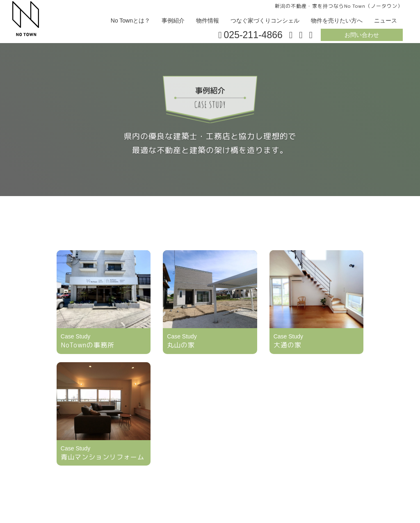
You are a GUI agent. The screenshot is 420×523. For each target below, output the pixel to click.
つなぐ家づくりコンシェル (265, 21)
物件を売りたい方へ (337, 21)
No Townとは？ (130, 21)
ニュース (386, 21)
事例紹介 (173, 21)
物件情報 (208, 21)
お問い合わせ (362, 35)
